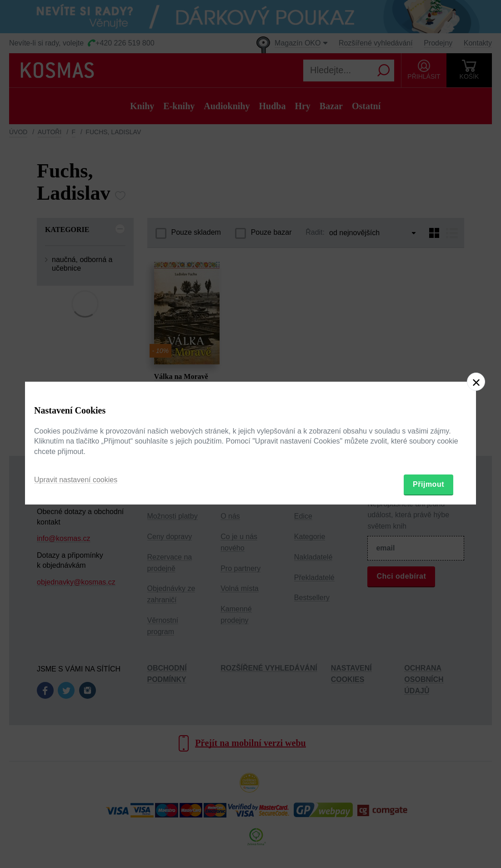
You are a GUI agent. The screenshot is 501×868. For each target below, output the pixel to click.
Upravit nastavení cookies (76, 480)
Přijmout (428, 484)
